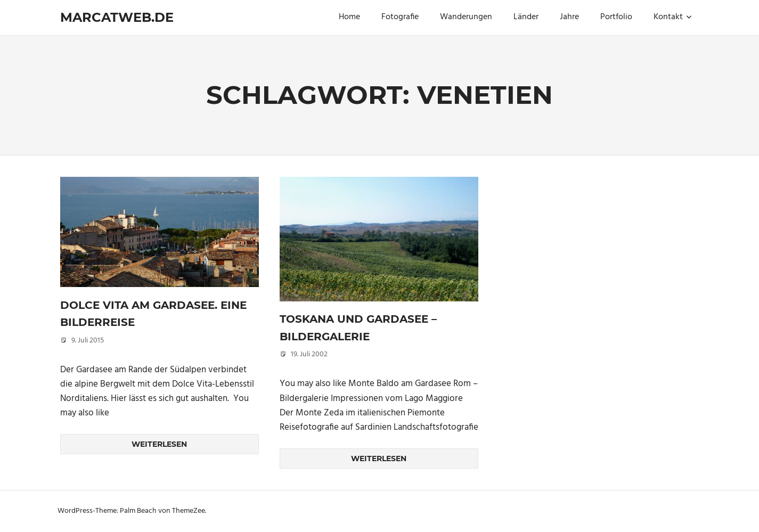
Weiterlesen (159, 444)
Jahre (569, 17)
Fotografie (400, 17)
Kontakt (673, 17)
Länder (526, 17)
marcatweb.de (117, 17)
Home (349, 17)
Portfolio (616, 17)
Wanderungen (466, 17)
